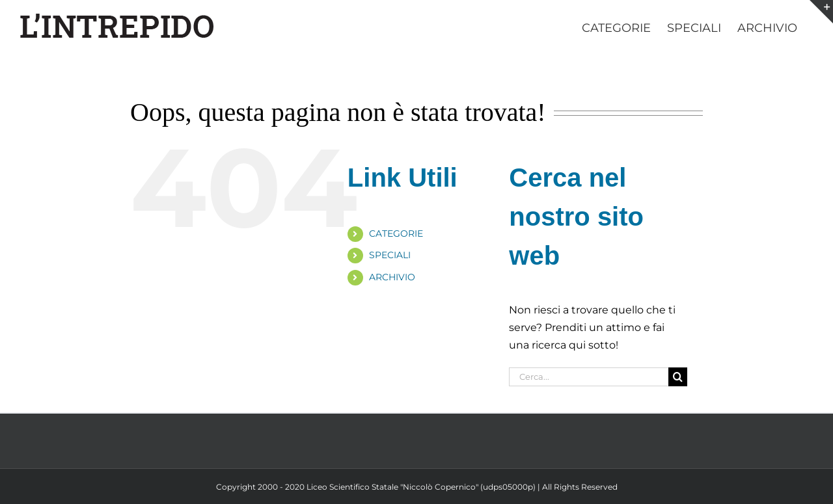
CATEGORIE (396, 233)
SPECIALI (390, 255)
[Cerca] (678, 377)
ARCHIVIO (392, 277)
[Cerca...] (588, 377)
